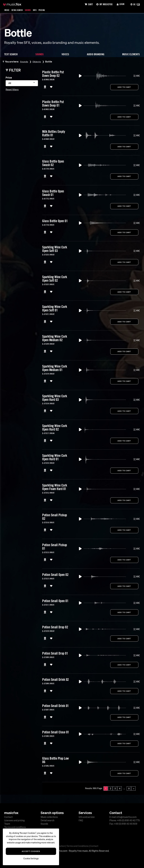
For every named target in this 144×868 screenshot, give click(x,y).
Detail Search (19, 10)
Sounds (31, 10)
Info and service (87, 817)
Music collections (49, 817)
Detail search (47, 820)
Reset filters (12, 90)
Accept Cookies (31, 851)
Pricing (46, 10)
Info (38, 10)
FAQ (81, 820)
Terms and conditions (15, 827)
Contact (8, 817)
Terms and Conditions (77, 846)
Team (7, 824)
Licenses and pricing (14, 820)
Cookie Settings (31, 858)
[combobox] (22, 83)
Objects (37, 62)
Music (7, 10)
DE (134, 4)
